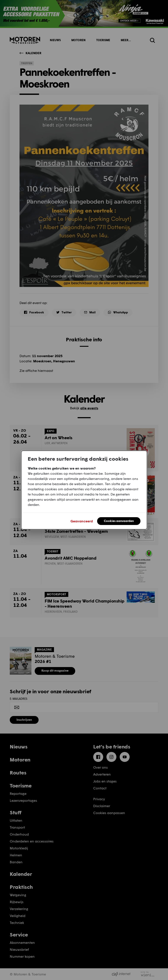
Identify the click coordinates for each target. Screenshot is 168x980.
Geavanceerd (82, 521)
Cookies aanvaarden (119, 521)
